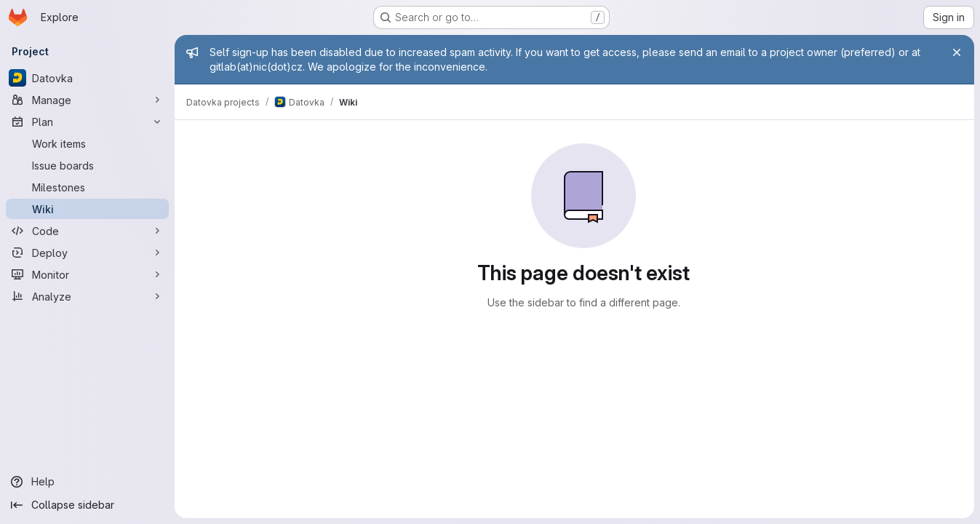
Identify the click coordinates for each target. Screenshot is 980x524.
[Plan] (87, 122)
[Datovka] (87, 78)
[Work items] (87, 143)
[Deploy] (87, 253)
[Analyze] (87, 296)
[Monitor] (87, 274)
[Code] (87, 231)
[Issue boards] (87, 165)
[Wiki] (87, 209)
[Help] (87, 482)
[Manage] (87, 100)
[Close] (957, 52)
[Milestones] (87, 187)
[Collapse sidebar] (87, 505)
